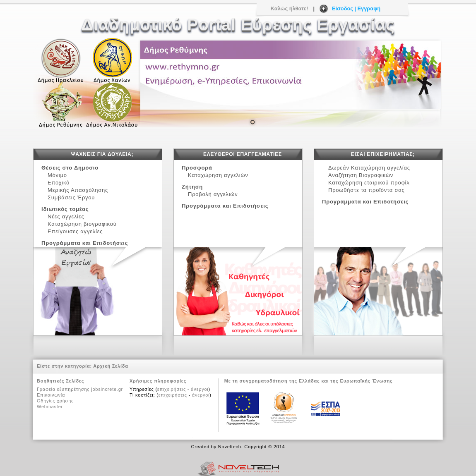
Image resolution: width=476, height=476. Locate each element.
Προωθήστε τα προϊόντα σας (367, 190)
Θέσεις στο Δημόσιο (70, 168)
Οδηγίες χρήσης (55, 401)
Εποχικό (60, 183)
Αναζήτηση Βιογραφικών (361, 175)
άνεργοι (200, 389)
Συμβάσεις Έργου (73, 197)
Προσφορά (197, 168)
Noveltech (230, 447)
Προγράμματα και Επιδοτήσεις (85, 243)
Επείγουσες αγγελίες (75, 231)
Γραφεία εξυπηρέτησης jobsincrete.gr (80, 389)
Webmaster (50, 407)
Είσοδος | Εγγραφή (356, 8)
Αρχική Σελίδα (111, 366)
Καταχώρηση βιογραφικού (82, 224)
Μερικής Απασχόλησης (80, 190)
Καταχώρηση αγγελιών (218, 175)
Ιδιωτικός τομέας (65, 209)
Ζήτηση (192, 187)
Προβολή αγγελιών (213, 194)
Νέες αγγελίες (68, 216)
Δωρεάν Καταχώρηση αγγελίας (369, 168)
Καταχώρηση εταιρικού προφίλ (369, 183)
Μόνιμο (57, 175)
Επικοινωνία (51, 395)
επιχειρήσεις (172, 389)
